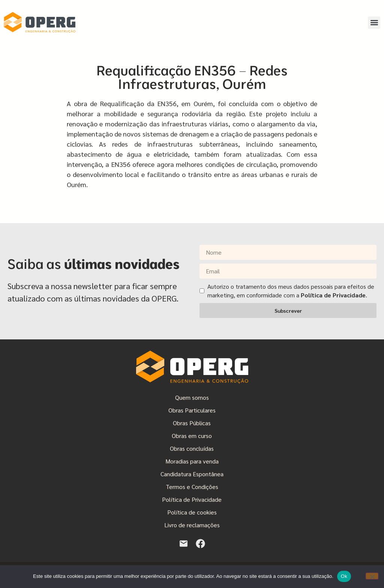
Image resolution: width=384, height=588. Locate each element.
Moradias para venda (192, 461)
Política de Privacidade (192, 499)
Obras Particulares (192, 410)
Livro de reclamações (192, 525)
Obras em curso (192, 436)
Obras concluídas (192, 448)
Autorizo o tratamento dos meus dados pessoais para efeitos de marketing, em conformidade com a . (291, 290)
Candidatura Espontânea (192, 474)
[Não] (372, 576)
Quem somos (192, 397)
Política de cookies (192, 512)
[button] (374, 23)
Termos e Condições (192, 487)
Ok (344, 576)
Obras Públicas (192, 423)
